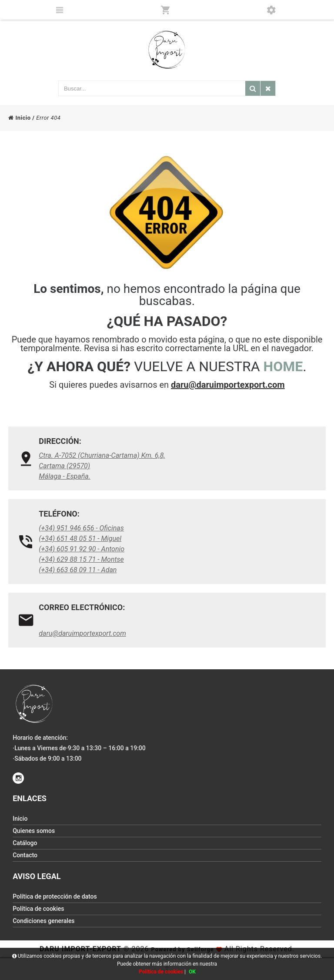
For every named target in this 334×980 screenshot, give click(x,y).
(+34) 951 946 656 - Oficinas (81, 528)
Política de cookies (38, 909)
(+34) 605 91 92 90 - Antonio (82, 549)
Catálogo (25, 843)
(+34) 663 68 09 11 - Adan (78, 570)
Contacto (25, 855)
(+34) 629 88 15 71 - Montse (81, 559)
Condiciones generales (43, 921)
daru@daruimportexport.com (228, 385)
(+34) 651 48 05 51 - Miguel (80, 539)
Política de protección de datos (55, 896)
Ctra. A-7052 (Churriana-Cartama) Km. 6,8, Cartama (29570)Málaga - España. (102, 466)
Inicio (19, 118)
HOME (283, 366)
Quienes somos (34, 831)
